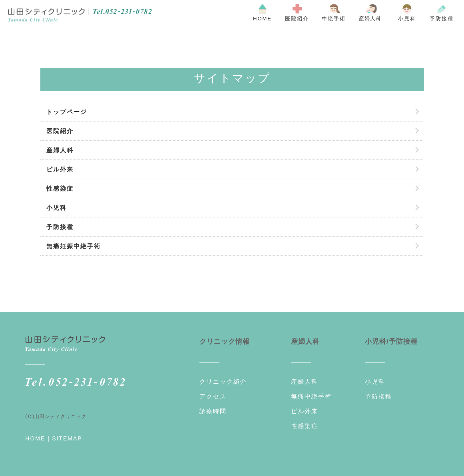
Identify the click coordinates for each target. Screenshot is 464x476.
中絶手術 (334, 19)
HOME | (38, 438)
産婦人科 (60, 150)
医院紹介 (297, 19)
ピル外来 (60, 169)
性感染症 (60, 188)
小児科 (407, 19)
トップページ (67, 112)
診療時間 (213, 411)
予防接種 (442, 19)
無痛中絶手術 (311, 396)
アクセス (213, 396)
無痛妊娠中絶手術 (74, 246)
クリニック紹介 (223, 381)
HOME (262, 19)
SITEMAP (67, 438)
